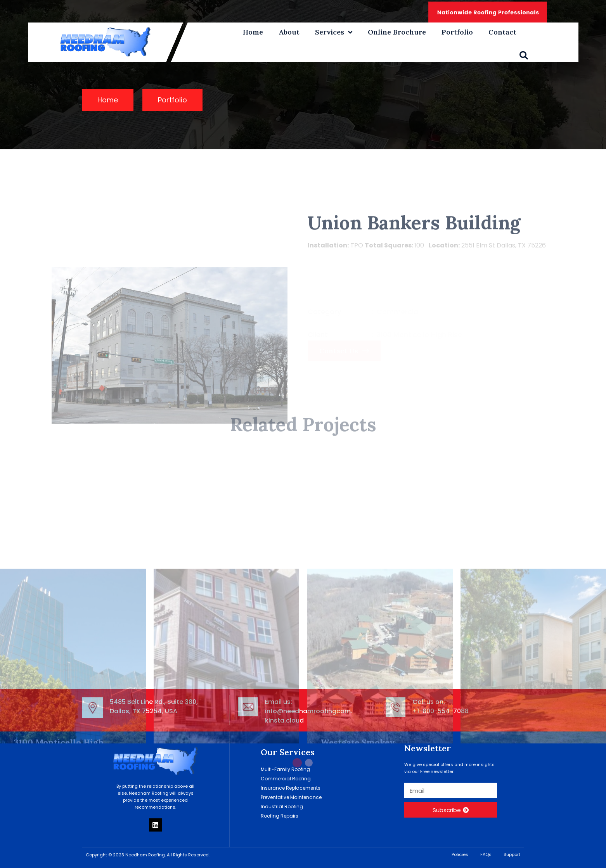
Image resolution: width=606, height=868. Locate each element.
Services (334, 32)
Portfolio (457, 32)
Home (253, 32)
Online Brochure (397, 32)
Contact (502, 32)
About (289, 32)
